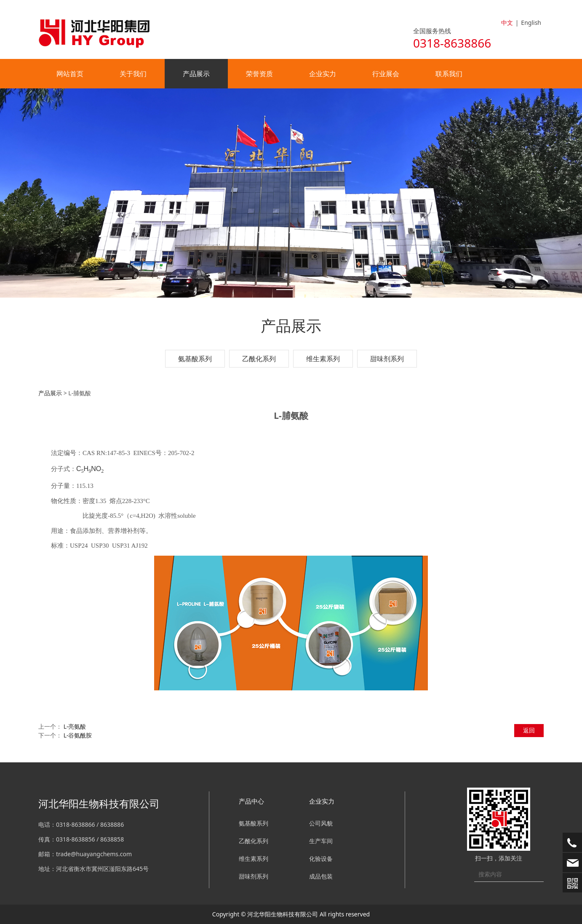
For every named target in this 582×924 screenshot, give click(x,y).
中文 (507, 23)
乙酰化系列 (259, 359)
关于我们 (133, 74)
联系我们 (449, 74)
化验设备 (321, 859)
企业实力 (323, 74)
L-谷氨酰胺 (78, 735)
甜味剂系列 (387, 359)
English (531, 23)
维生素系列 (323, 359)
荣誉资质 (259, 74)
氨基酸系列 (195, 359)
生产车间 (321, 841)
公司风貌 (321, 823)
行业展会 (386, 74)
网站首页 (70, 74)
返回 (529, 730)
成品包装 (321, 876)
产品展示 (196, 74)
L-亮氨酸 (75, 726)
